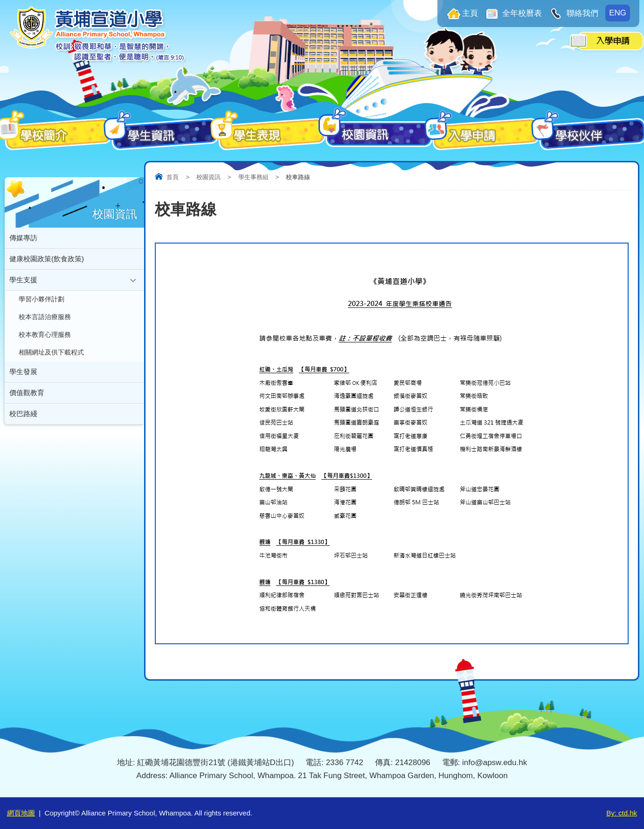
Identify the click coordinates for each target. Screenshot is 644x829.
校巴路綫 (23, 414)
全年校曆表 (521, 13)
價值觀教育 (27, 393)
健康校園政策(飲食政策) (47, 259)
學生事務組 (253, 177)
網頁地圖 (21, 813)
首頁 (173, 177)
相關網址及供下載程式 (51, 352)
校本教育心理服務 (45, 335)
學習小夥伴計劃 (42, 299)
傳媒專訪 (23, 238)
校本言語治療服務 (45, 317)
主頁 (470, 13)
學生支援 (23, 280)
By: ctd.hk (622, 813)
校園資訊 (208, 177)
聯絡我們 (581, 13)
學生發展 (23, 372)
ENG (618, 13)
